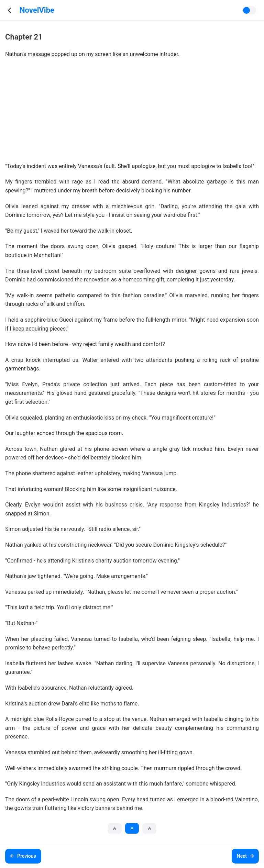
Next (245, 856)
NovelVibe (37, 10)
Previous (23, 856)
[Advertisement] (132, 114)
